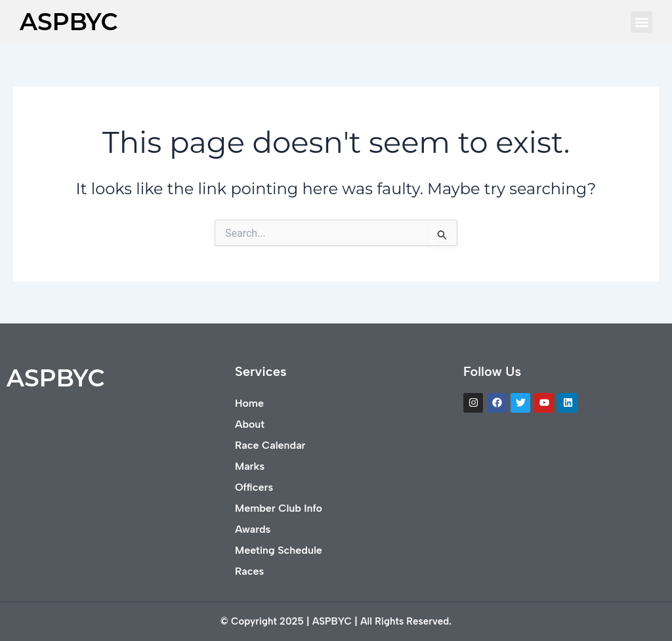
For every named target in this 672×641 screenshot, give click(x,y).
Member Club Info (279, 508)
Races (249, 571)
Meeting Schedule (279, 550)
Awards (253, 529)
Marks (250, 466)
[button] (641, 22)
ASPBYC (69, 22)
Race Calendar (270, 445)
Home (249, 403)
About (250, 424)
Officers (254, 487)
